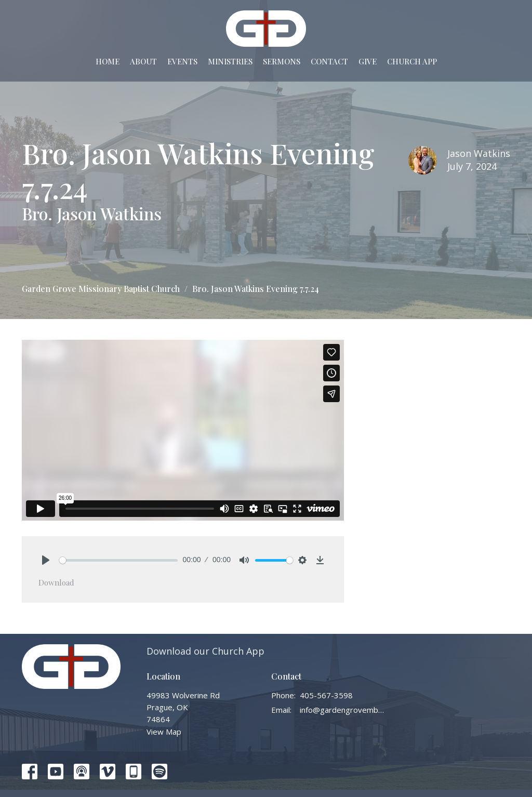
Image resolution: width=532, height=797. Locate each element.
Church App (412, 61)
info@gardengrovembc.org (343, 710)
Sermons (282, 61)
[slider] (118, 560)
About (143, 61)
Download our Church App (205, 651)
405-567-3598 (326, 695)
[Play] (46, 560)
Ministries (230, 61)
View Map (164, 732)
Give (368, 61)
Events (182, 61)
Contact (329, 61)
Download (56, 582)
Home (108, 61)
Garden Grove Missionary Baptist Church (101, 289)
